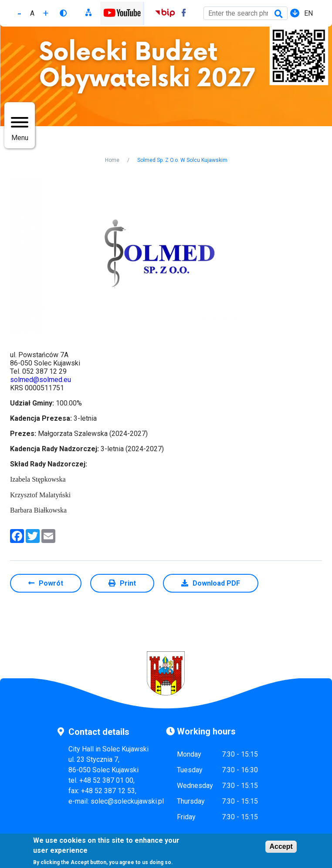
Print (128, 583)
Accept (281, 846)
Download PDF (216, 583)
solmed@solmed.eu (41, 380)
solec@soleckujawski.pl (127, 801)
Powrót (51, 583)
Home (112, 160)
